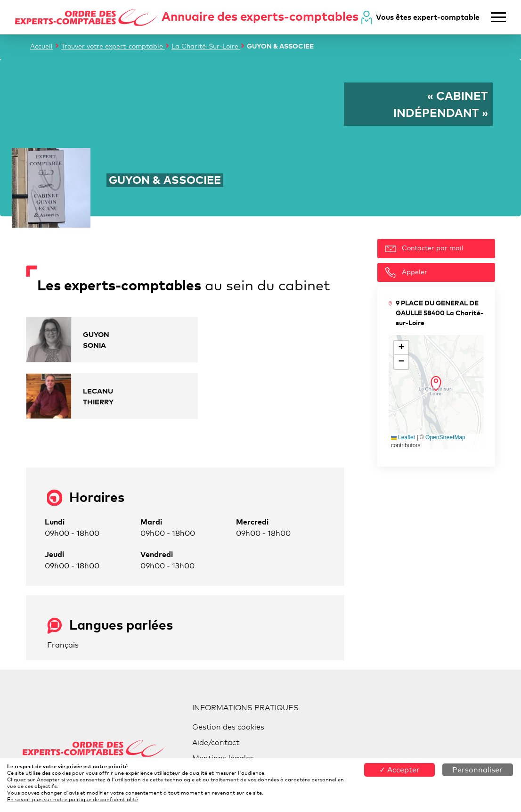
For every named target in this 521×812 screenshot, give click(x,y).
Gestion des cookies (228, 727)
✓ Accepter (399, 770)
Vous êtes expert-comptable (428, 17)
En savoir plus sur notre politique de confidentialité (73, 799)
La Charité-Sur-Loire (206, 46)
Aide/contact (216, 742)
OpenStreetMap (445, 437)
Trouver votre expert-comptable (113, 46)
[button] (436, 384)
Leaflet (403, 437)
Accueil (41, 46)
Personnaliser (477, 770)
